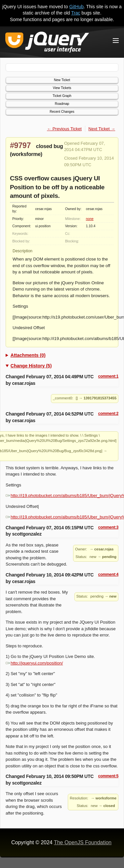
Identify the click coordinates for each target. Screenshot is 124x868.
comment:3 (108, 527)
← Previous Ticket (64, 129)
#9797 (20, 145)
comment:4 (108, 574)
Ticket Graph (62, 96)
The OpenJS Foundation (83, 842)
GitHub (76, 7)
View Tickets (62, 88)
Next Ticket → (102, 129)
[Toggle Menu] (116, 41)
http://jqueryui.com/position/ (34, 663)
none (90, 219)
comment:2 (108, 414)
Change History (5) (31, 366)
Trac (76, 13)
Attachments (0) (28, 355)
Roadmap (62, 104)
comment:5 (108, 776)
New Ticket (62, 80)
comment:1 (108, 376)
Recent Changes (62, 112)
